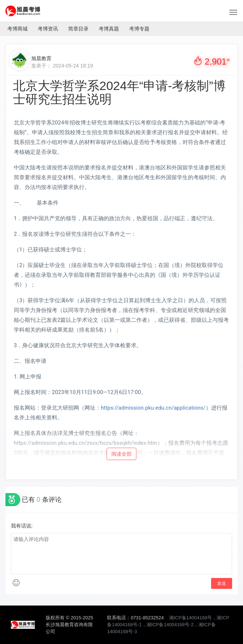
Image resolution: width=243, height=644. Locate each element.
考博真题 (109, 29)
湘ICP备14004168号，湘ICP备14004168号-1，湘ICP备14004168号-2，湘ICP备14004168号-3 (168, 624)
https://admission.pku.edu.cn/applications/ (153, 408)
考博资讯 (48, 29)
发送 (222, 583)
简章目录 (78, 29)
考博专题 (139, 29)
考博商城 (17, 29)
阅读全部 (122, 454)
